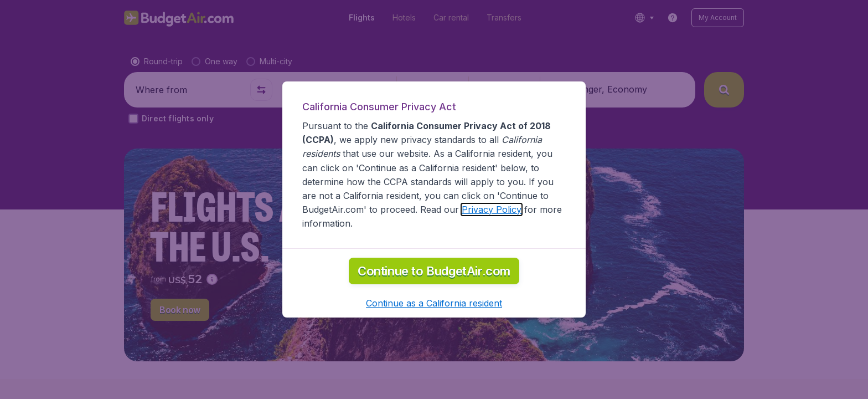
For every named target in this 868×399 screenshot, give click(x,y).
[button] (434, 303)
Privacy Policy (492, 209)
